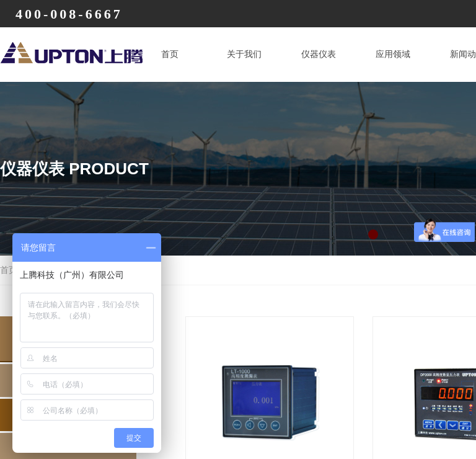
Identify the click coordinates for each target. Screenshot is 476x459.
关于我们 (244, 54)
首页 (170, 54)
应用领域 (393, 54)
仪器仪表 (319, 54)
